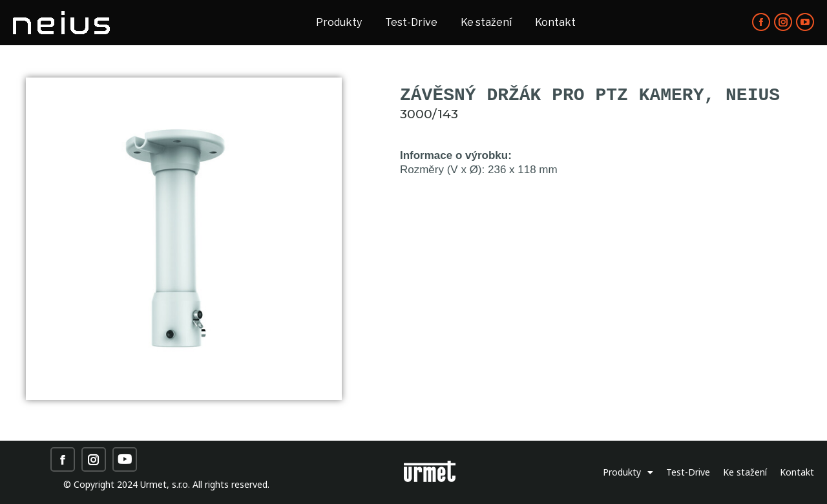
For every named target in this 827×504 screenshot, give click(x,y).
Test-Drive (688, 472)
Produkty (628, 472)
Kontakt (797, 472)
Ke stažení (745, 472)
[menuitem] (339, 23)
